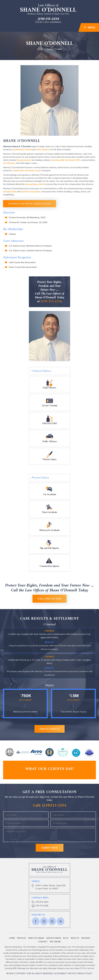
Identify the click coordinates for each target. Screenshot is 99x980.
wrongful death (10, 192)
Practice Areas (36, 938)
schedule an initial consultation (30, 204)
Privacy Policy (85, 973)
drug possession (24, 160)
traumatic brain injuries (30, 192)
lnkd (60, 921)
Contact (43, 942)
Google (52, 921)
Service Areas (54, 938)
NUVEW (10, 973)
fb (36, 921)
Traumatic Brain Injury (73, 712)
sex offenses (9, 163)
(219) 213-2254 (48, 19)
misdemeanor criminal (22, 149)
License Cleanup (50, 405)
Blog (66, 938)
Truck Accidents (49, 512)
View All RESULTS (49, 729)
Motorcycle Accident (25, 712)
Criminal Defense (42, 371)
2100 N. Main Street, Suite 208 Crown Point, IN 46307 (50, 887)
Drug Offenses (49, 387)
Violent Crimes (49, 459)
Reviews (86, 938)
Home (12, 938)
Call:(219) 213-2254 (49, 599)
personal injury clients (34, 184)
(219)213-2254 (54, 806)
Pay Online (55, 942)
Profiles (22, 938)
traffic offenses (43, 149)
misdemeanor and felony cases (26, 171)
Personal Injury (40, 478)
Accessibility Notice (65, 973)
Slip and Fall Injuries (49, 548)
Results (75, 938)
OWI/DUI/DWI (49, 423)
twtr (44, 921)
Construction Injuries (49, 566)
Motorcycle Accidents (50, 530)
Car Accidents (50, 494)
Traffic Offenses (49, 441)
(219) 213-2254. (51, 301)
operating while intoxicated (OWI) (66, 160)
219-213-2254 (42, 902)
